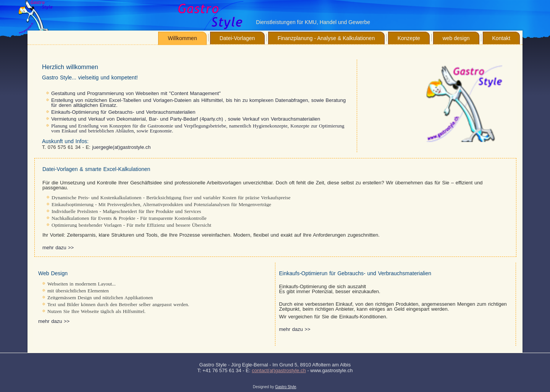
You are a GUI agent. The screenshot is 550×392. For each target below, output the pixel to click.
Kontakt (501, 38)
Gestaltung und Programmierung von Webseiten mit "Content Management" (136, 93)
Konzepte (409, 38)
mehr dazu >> (58, 248)
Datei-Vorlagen (237, 38)
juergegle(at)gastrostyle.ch (121, 147)
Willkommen (182, 38)
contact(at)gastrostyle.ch (279, 370)
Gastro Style (286, 387)
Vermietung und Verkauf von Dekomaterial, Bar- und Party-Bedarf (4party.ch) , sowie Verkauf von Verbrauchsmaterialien (186, 119)
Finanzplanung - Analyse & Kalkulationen (326, 38)
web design (456, 38)
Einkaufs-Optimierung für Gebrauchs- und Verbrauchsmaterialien (123, 112)
